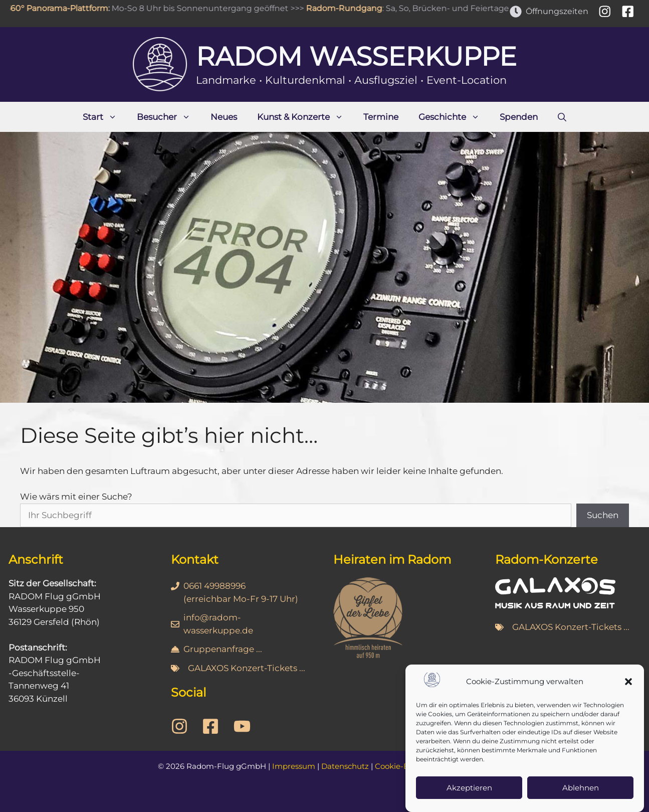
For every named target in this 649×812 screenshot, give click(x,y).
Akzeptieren (469, 788)
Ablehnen (581, 788)
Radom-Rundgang (349, 8)
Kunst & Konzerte (305, 117)
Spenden (519, 117)
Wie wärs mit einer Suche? (76, 497)
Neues (224, 117)
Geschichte (454, 117)
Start (105, 117)
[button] (628, 682)
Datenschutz (345, 766)
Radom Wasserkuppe (356, 56)
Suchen (603, 515)
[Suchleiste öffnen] (562, 117)
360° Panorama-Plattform (62, 8)
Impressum (294, 766)
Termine (381, 117)
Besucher (169, 117)
